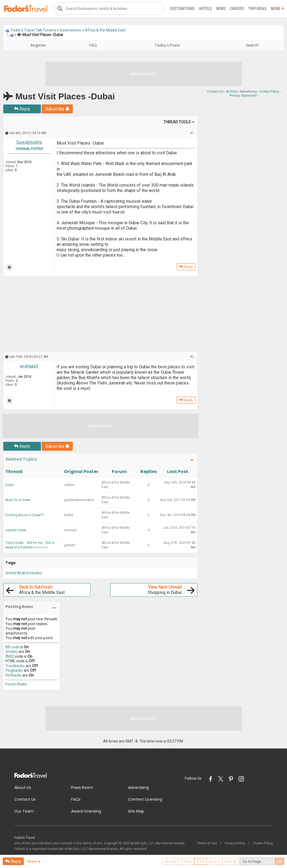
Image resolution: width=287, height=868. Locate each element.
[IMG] (10, 656)
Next (214, 862)
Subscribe (57, 109)
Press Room (82, 788)
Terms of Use (207, 843)
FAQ (93, 45)
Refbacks (13, 675)
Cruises (237, 9)
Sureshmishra (29, 143)
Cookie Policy (269, 92)
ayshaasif (29, 366)
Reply (22, 109)
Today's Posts (167, 45)
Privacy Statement (243, 96)
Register (38, 45)
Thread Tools (177, 122)
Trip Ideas (257, 9)
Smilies (12, 652)
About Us (23, 788)
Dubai (10, 485)
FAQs (76, 800)
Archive (232, 92)
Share (34, 862)
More (278, 9)
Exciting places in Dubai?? (24, 515)
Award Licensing (86, 811)
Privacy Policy (235, 843)
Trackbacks (15, 666)
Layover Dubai (16, 530)
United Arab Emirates (24, 573)
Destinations (182, 9)
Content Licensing (145, 800)
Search (252, 45)
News (221, 9)
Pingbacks (14, 671)
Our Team (24, 811)
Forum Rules (16, 684)
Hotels (205, 9)
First (171, 862)
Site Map (136, 811)
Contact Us (215, 92)
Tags (11, 563)
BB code (12, 647)
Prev (187, 862)
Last (230, 862)
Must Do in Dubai (18, 500)
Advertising (248, 92)
